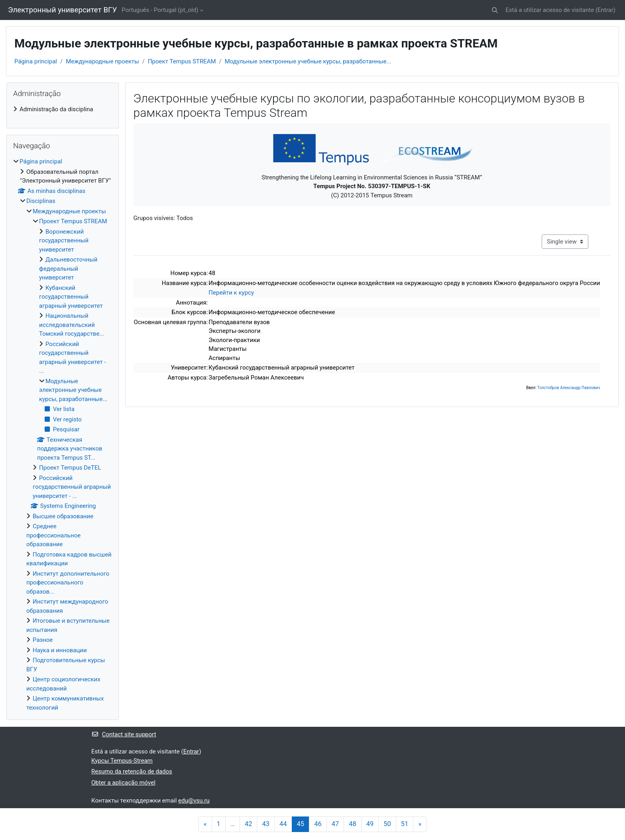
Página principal (36, 61)
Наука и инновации (60, 650)
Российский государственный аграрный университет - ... (72, 487)
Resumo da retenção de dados (132, 771)
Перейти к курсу (231, 293)
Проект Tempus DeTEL (70, 468)
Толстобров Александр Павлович (569, 388)
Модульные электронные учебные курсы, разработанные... (308, 61)
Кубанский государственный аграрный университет (71, 297)
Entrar (605, 10)
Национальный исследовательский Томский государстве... (72, 325)
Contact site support (124, 734)
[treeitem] (63, 109)
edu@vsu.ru (194, 801)
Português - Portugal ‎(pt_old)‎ (160, 10)
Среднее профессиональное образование (53, 535)
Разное (43, 640)
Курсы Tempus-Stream (122, 761)
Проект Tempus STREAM (182, 61)
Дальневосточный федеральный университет (68, 269)
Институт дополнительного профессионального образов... (68, 583)
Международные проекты (102, 61)
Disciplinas (41, 201)
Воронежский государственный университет (64, 241)
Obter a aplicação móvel (123, 783)
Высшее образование (63, 516)
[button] (495, 10)
